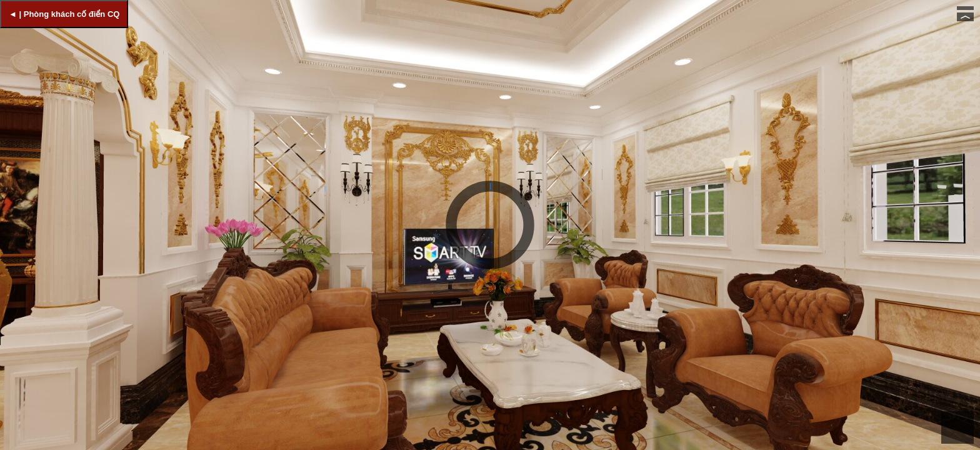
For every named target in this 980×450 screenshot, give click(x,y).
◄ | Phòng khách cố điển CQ (64, 14)
